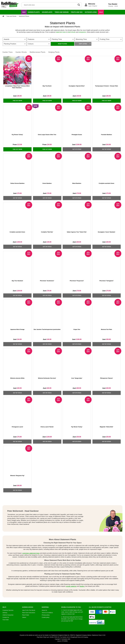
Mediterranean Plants (38, 52)
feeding (82, 586)
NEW (24, 12)
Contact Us (6, 617)
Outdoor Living (90, 13)
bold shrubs (72, 32)
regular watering (71, 586)
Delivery (5, 613)
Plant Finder (26, 615)
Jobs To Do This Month (29, 610)
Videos (24, 617)
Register (95, 6)
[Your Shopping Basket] (104, 7)
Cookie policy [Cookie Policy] (46, 617)
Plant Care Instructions (29, 613)
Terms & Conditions (47, 613)
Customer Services (8, 610)
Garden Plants (33, 13)
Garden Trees (8, 52)
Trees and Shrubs (61, 13)
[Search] (52, 5)
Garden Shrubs (21, 52)
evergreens (82, 32)
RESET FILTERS (62, 44)
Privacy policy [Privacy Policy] (46, 615)
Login (90, 6)
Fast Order (6, 620)
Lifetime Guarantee (8, 615)
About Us (44, 610)
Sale (101, 12)
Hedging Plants (54, 52)
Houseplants (47, 13)
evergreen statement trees (31, 553)
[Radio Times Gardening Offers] (10, 7)
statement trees (61, 32)
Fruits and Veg (76, 13)
